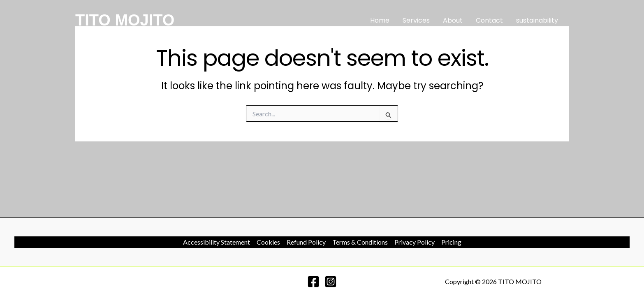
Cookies (268, 242)
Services (416, 20)
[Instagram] (331, 282)
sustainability (537, 20)
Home (380, 20)
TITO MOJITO (125, 20)
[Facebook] (313, 282)
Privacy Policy (415, 242)
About (453, 20)
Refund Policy (306, 242)
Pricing (451, 242)
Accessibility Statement (217, 242)
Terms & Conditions (360, 242)
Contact (489, 20)
